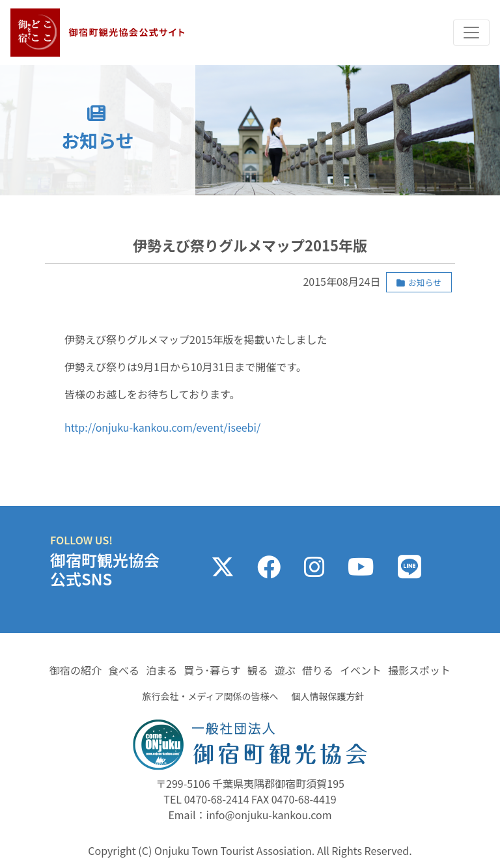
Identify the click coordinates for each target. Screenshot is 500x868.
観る (258, 670)
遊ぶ (285, 670)
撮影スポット (419, 670)
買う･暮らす (212, 670)
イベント (361, 670)
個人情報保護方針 (328, 696)
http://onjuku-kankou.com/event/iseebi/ (162, 427)
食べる (124, 670)
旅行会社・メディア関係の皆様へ (210, 696)
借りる (318, 670)
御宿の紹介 (76, 670)
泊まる (161, 670)
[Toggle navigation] (471, 33)
